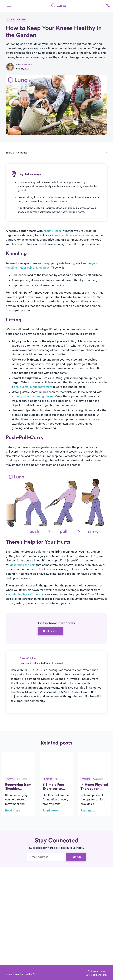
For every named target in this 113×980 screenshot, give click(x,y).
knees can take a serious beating (73, 235)
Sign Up (76, 857)
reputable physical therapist (26, 594)
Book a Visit (51, 631)
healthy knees (52, 231)
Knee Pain (22, 20)
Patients (10, 20)
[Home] (59, 5)
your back (87, 330)
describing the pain (23, 565)
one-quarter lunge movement (33, 387)
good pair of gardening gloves (33, 396)
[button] (9, 5)
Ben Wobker (26, 65)
